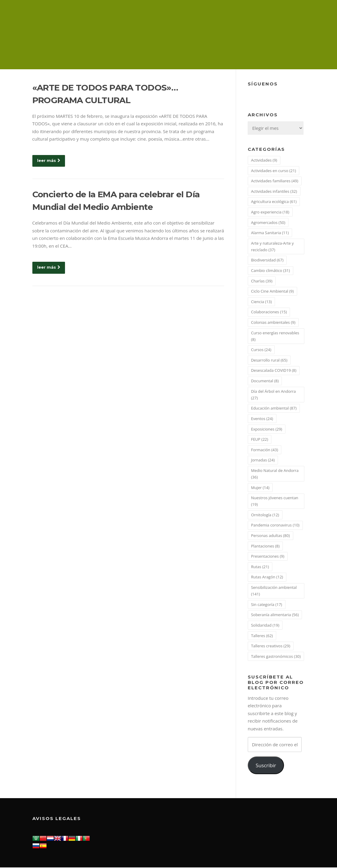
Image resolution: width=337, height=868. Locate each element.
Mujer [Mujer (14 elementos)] (260, 488)
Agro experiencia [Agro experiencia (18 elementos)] (270, 212)
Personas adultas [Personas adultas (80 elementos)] (270, 536)
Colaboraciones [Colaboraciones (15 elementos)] (269, 312)
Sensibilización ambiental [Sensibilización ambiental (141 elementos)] (274, 591)
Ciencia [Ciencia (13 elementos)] (261, 302)
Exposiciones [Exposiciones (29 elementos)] (267, 429)
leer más (49, 161)
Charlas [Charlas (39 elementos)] (262, 281)
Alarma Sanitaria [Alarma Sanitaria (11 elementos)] (270, 233)
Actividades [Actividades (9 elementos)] (264, 160)
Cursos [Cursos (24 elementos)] (261, 350)
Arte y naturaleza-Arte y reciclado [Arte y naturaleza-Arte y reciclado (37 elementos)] (272, 247)
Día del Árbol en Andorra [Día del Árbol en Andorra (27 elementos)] (273, 395)
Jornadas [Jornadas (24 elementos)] (263, 461)
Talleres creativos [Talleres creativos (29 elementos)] (271, 646)
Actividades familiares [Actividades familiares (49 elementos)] (275, 181)
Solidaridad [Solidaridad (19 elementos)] (265, 625)
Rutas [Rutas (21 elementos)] (260, 567)
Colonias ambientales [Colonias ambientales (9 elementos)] (273, 323)
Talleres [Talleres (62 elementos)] (262, 636)
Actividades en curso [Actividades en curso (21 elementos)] (273, 171)
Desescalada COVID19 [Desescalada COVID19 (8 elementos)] (274, 371)
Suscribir (266, 766)
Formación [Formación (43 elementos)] (265, 450)
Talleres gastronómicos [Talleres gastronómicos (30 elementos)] (276, 657)
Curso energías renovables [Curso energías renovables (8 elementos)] (275, 336)
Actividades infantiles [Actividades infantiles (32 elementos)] (274, 192)
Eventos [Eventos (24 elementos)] (262, 419)
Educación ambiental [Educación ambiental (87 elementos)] (274, 409)
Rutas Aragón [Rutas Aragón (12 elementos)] (267, 577)
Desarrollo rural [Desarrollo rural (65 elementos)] (269, 360)
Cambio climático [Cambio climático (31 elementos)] (270, 271)
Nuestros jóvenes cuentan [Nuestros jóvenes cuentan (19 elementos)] (275, 501)
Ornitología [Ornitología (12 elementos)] (265, 515)
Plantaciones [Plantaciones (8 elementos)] (265, 546)
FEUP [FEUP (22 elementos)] (260, 440)
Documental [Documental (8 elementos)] (265, 381)
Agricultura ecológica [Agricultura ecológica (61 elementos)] (274, 202)
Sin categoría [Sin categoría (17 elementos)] (267, 605)
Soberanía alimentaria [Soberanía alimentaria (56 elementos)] (275, 615)
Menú (300, 13)
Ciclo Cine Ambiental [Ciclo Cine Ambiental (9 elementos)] (272, 291)
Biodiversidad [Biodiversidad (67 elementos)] (267, 261)
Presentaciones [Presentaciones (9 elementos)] (268, 557)
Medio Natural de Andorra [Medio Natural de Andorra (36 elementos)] (275, 474)
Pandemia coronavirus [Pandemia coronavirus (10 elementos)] (275, 526)
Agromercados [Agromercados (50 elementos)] (268, 223)
